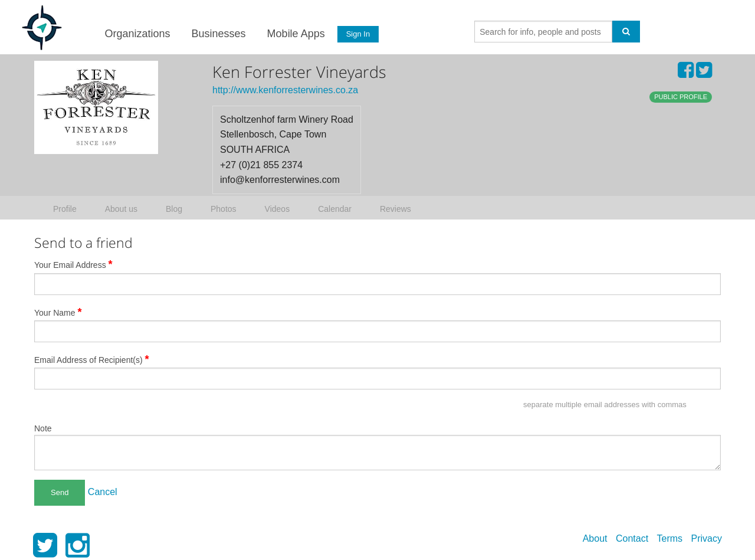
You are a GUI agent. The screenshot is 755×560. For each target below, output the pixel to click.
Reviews (395, 209)
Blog (174, 209)
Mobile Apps (296, 34)
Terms (670, 538)
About (595, 538)
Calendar (335, 209)
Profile (65, 209)
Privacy (707, 538)
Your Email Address (73, 264)
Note (43, 428)
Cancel (103, 492)
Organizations (137, 34)
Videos (278, 209)
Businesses (218, 34)
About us (121, 209)
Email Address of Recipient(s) (92, 359)
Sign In (358, 34)
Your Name (58, 312)
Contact (632, 538)
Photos (224, 209)
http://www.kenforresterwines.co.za (285, 90)
